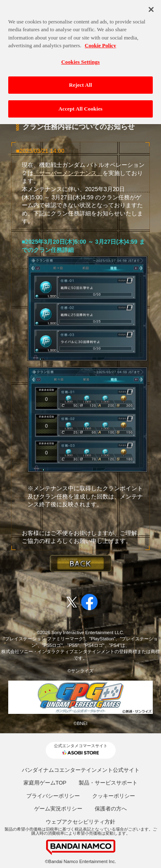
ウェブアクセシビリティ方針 (80, 822)
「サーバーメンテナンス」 (68, 173)
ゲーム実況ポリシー (58, 809)
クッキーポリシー (114, 796)
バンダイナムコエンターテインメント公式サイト (81, 770)
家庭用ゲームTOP (45, 783)
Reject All (81, 83)
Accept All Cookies (80, 107)
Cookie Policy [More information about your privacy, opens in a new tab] (100, 43)
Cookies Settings (80, 60)
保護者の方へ (111, 809)
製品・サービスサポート (108, 783)
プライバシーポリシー (53, 796)
